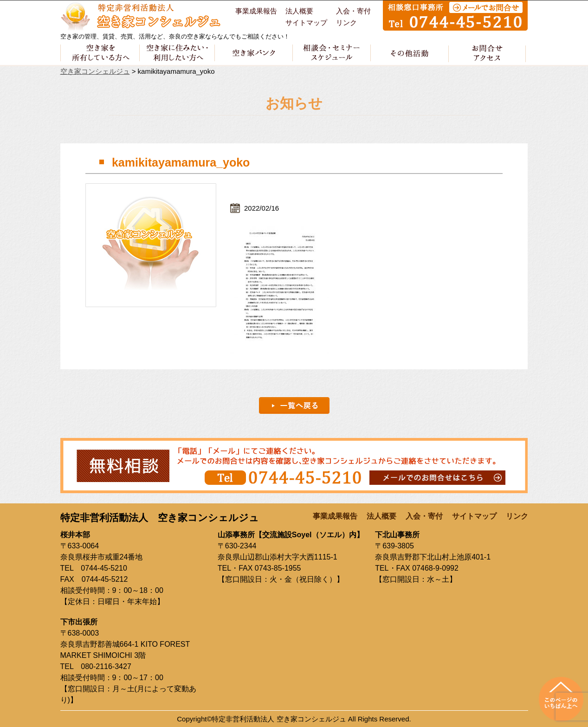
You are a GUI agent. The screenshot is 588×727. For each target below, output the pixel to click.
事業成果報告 (256, 11)
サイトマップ (306, 23)
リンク (346, 23)
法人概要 (299, 11)
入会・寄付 (353, 11)
